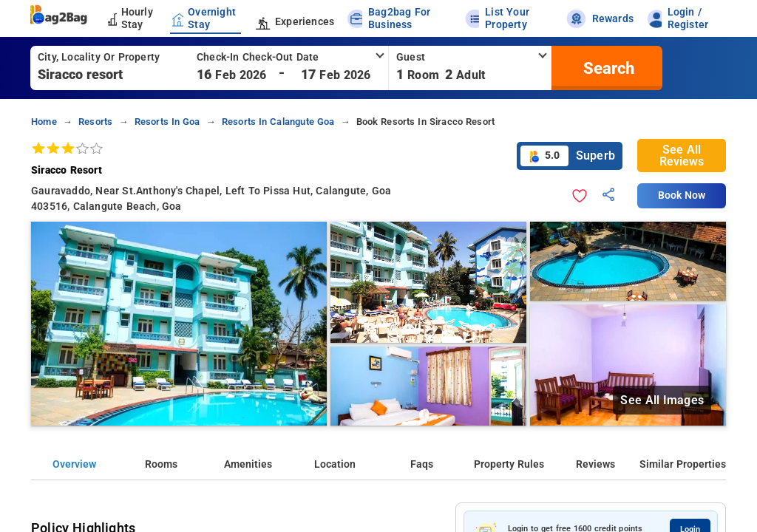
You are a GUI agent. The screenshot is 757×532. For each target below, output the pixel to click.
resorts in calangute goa (278, 122)
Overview (74, 464)
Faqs (422, 464)
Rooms (161, 464)
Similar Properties (683, 464)
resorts (95, 122)
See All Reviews (682, 156)
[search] (607, 68)
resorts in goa (167, 122)
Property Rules (509, 464)
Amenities (248, 464)
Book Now (682, 195)
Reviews (595, 464)
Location (335, 464)
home (44, 122)
